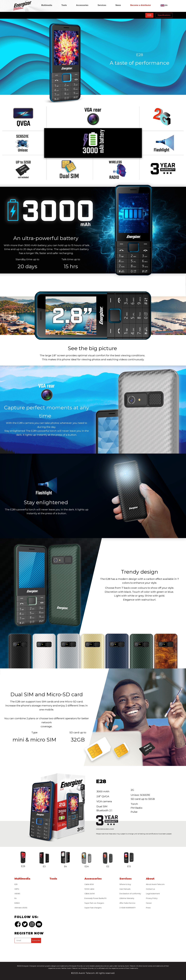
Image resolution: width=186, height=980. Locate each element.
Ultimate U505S (21, 908)
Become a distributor (141, 5)
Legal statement (153, 894)
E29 (16, 884)
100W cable (89, 889)
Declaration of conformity (130, 894)
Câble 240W (90, 894)
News (118, 5)
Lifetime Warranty (127, 898)
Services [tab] (102, 5)
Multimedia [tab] (47, 5)
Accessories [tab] (82, 5)
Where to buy (125, 884)
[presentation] (34, 949)
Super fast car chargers (94, 903)
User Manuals (125, 889)
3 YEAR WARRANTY (128, 908)
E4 (16, 898)
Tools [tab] (64, 5)
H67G (17, 889)
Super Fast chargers (93, 908)
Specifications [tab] (164, 15)
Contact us (150, 889)
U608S (17, 894)
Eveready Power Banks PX (95, 898)
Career (149, 903)
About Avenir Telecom (155, 884)
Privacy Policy (152, 898)
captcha (15, 944)
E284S (17, 903)
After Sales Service (127, 903)
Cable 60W (89, 884)
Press (148, 908)
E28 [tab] (149, 15)
